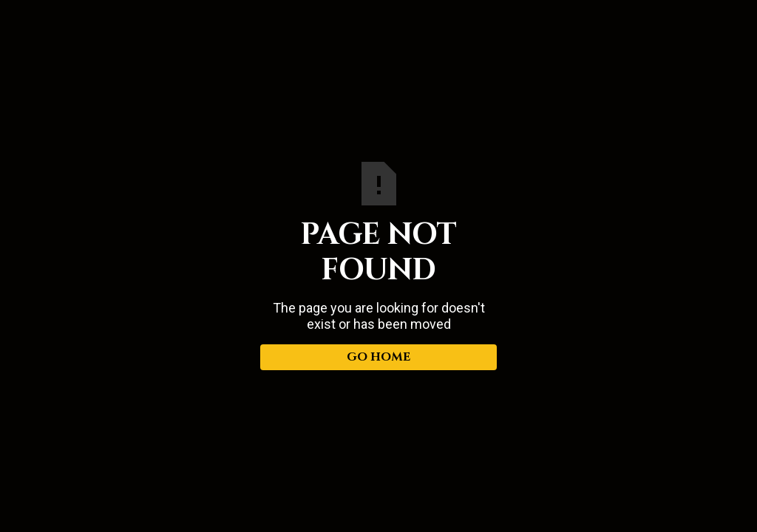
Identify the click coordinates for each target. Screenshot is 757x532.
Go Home (378, 357)
